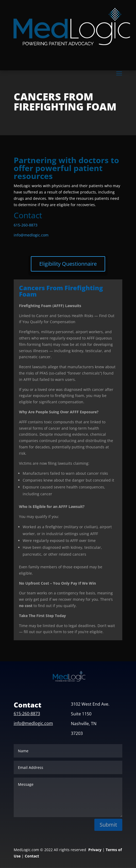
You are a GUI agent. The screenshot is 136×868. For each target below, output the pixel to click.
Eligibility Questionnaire (68, 264)
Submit (108, 825)
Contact (32, 856)
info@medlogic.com (31, 235)
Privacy (95, 850)
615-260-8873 (26, 225)
